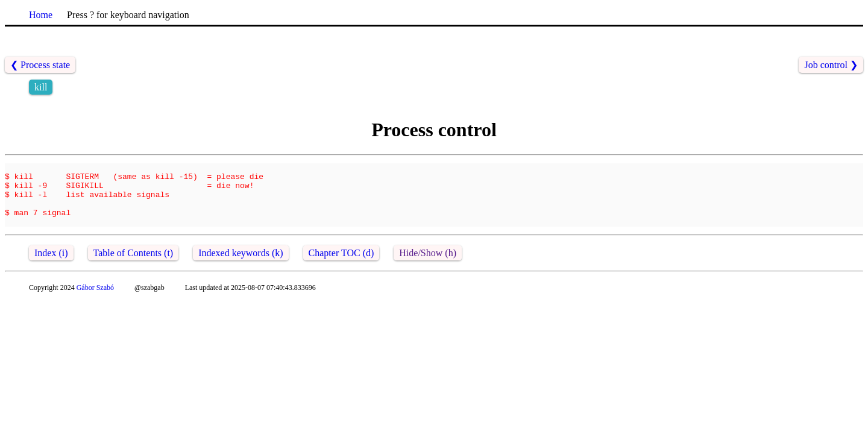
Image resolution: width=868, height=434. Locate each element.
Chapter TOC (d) (341, 266)
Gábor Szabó (95, 300)
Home (41, 15)
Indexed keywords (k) (241, 266)
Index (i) (51, 266)
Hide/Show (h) (428, 266)
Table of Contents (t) (134, 266)
